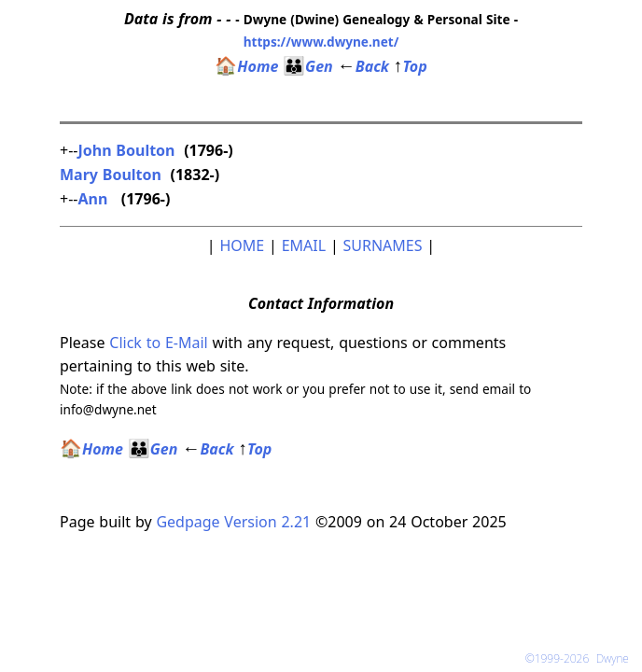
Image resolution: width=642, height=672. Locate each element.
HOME (242, 245)
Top (411, 66)
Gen (308, 66)
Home (246, 66)
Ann (95, 199)
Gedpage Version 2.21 (233, 522)
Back (363, 66)
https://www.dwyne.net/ (321, 42)
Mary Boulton (111, 175)
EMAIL (304, 245)
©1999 (568, 658)
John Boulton (126, 150)
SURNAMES (383, 245)
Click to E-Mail (158, 343)
